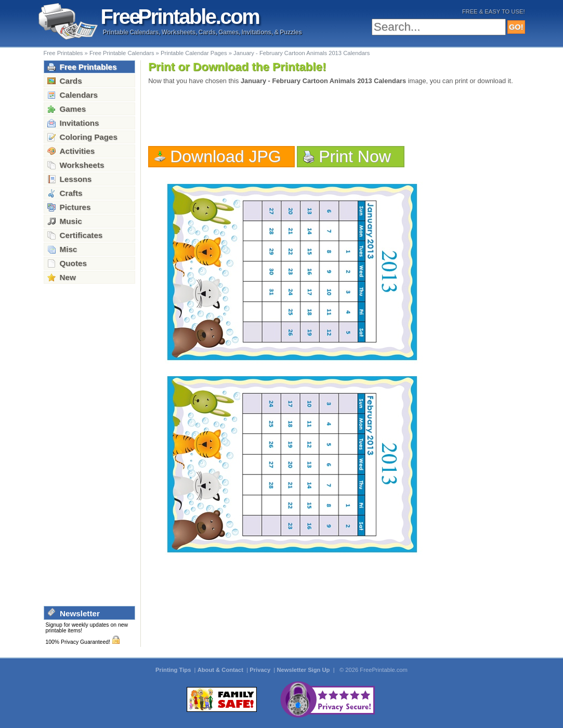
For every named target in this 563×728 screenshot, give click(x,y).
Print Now (355, 156)
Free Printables (63, 53)
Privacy (261, 670)
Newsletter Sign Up (304, 670)
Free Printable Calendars (122, 53)
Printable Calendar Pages (194, 53)
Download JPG (226, 156)
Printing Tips (174, 670)
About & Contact (221, 670)
